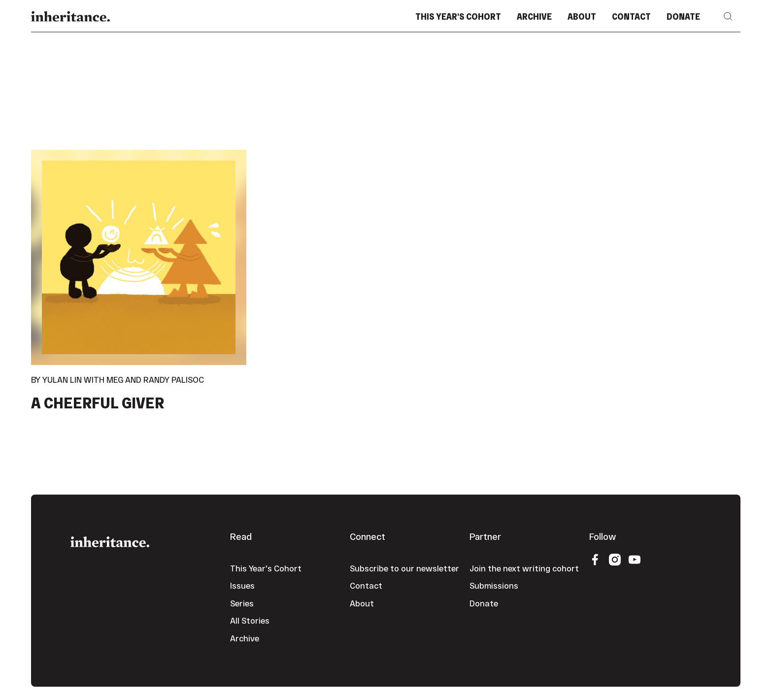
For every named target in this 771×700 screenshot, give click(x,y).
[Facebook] (595, 559)
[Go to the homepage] (110, 541)
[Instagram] (615, 559)
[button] (728, 17)
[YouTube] (635, 559)
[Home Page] (70, 17)
